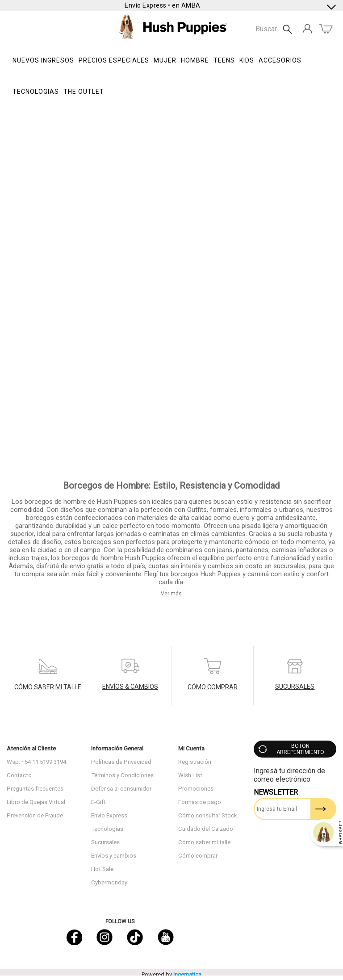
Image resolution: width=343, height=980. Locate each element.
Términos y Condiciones (122, 775)
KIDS (247, 60)
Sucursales (105, 842)
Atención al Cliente (31, 748)
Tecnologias (36, 92)
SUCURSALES (295, 687)
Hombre (195, 60)
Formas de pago (200, 802)
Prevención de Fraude (35, 815)
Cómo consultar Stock (208, 815)
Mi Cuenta (191, 748)
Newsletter (276, 792)
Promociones (196, 789)
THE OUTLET (84, 92)
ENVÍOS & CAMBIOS (130, 687)
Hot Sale (102, 869)
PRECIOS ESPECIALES (114, 60)
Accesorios (280, 60)
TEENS (224, 60)
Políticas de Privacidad (121, 762)
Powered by (171, 974)
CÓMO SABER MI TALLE (48, 687)
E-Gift (98, 802)
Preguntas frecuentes (35, 789)
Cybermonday (109, 882)
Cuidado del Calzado (206, 829)
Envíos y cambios (114, 856)
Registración (195, 762)
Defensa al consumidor (121, 789)
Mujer (165, 60)
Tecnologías (107, 829)
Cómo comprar (198, 856)
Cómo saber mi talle (204, 842)
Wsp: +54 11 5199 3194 (36, 762)
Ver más (171, 594)
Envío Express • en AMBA (163, 5)
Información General (117, 748)
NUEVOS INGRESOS (43, 60)
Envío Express (109, 815)
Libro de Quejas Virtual (36, 802)
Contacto (19, 775)
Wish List (190, 775)
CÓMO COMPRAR (213, 687)
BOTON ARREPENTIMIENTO (300, 749)
